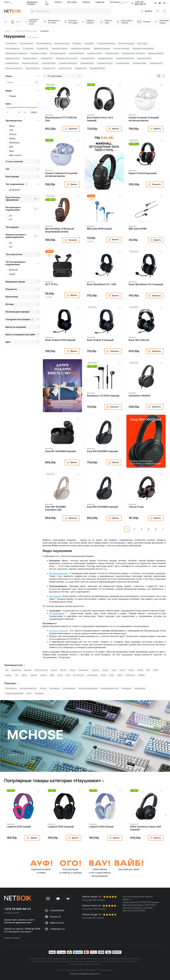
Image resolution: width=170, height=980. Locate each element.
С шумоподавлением (106, 43)
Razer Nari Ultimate (139, 340)
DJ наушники (28, 48)
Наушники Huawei (105, 58)
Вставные (77, 43)
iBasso (25, 675)
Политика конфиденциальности (85, 974)
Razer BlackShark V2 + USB (101, 284)
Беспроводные (27, 43)
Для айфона (55, 688)
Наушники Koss (156, 63)
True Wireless (11, 43)
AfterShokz (14, 143)
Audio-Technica (41, 670)
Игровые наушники (126, 43)
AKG (11, 147)
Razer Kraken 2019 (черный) (60, 340)
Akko (12, 151)
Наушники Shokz (140, 63)
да (10, 215)
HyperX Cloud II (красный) (143, 173)
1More (12, 126)
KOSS (112, 675)
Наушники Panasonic (14, 68)
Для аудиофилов (12, 48)
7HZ (11, 130)
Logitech (95, 670)
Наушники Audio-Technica (67, 58)
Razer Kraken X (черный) (100, 340)
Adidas (12, 138)
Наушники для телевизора (16, 53)
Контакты (115, 2)
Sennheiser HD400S (139, 396)
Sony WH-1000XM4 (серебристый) (55, 508)
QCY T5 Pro (51, 284)
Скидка (13, 96)
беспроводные (57, 613)
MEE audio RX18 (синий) (99, 229)
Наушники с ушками (39, 53)
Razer (60, 675)
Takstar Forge (136, 507)
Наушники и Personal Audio (26, 31)
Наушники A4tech (95, 53)
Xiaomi (73, 670)
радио (12, 274)
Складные (39, 693)
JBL (7, 670)
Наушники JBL (43, 48)
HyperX (54, 670)
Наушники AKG (47, 58)
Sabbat (140, 670)
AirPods (43, 688)
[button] (58, 110)
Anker (114, 670)
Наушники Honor (88, 58)
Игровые (54, 631)
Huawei (43, 675)
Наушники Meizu (33, 68)
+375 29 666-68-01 (140, 3)
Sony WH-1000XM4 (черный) (102, 507)
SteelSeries (84, 670)
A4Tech (13, 134)
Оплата (58, 2)
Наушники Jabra (123, 63)
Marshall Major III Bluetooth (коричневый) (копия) (60, 230)
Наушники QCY (49, 68)
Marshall (28, 670)
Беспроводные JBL (28, 688)
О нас (47, 3)
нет (11, 219)
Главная (8, 31)
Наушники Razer (12, 63)
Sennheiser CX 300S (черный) (103, 396)
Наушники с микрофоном (143, 48)
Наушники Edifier (144, 58)
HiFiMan (141, 675)
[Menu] (6, 22)
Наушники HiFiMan (97, 68)
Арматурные (140, 688)
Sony (68, 675)
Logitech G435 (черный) (61, 827)
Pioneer (34, 675)
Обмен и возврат (13, 938)
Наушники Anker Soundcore (133, 53)
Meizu (103, 675)
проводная (15, 190)
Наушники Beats (87, 63)
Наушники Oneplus (105, 63)
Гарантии (100, 2)
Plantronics (130, 675)
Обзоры (86, 2)
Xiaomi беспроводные (88, 688)
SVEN (52, 675)
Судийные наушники (102, 48)
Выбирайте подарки (32, 3)
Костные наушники (121, 48)
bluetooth (14, 270)
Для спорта (142, 43)
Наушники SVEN (65, 68)
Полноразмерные (44, 43)
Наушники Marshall (156, 53)
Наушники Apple (112, 53)
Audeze (8, 675)
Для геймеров (69, 688)
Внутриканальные (62, 43)
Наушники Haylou (12, 58)
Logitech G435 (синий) (19, 827)
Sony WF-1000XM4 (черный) (60, 451)
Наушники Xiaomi (30, 58)
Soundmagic (92, 675)
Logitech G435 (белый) (101, 827)
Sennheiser (16, 670)
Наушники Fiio (81, 68)
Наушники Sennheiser (125, 58)
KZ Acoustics (79, 675)
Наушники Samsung (30, 63)
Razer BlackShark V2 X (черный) (146, 284)
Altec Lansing (15, 155)
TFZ (17, 675)
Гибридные (127, 688)
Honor (122, 670)
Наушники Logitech (60, 48)
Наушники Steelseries (68, 63)
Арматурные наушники (80, 48)
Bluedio (63, 670)
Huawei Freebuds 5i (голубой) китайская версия (61, 175)
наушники (63, 631)
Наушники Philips (49, 63)
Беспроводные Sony (110, 688)
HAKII (155, 670)
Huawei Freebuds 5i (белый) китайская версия (144, 119)
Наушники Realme (77, 53)
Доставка (72, 2)
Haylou (131, 670)
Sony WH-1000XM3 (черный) (102, 451)
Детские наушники (58, 53)
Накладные (89, 43)
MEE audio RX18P (138, 229)
